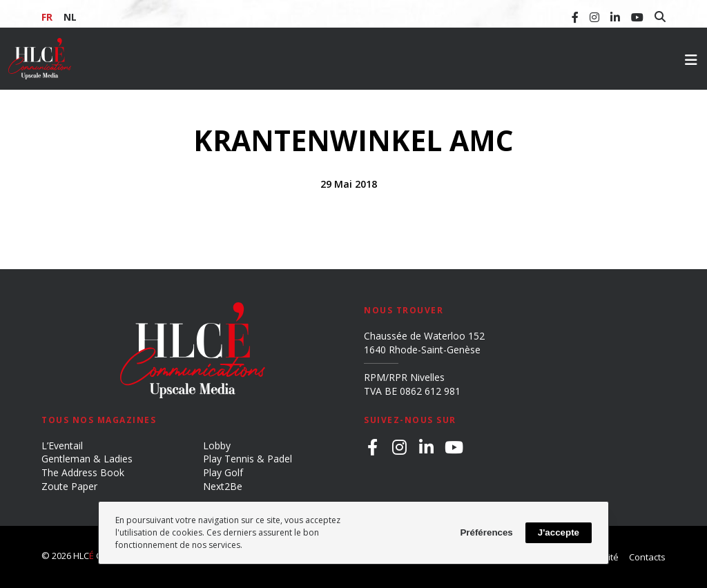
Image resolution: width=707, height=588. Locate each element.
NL (70, 17)
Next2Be (223, 486)
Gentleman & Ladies (87, 459)
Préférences (486, 532)
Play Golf (223, 472)
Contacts (647, 557)
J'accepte (559, 532)
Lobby (217, 445)
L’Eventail (62, 445)
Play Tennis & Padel (248, 459)
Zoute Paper (69, 486)
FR (47, 17)
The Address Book (83, 472)
